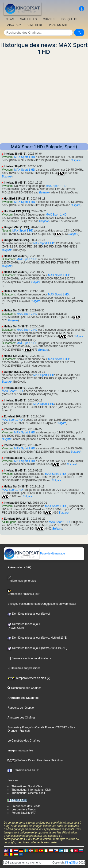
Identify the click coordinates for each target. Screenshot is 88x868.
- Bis (70, 727)
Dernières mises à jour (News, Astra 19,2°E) (37, 648)
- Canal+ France (43, 727)
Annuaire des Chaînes (21, 718)
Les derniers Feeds (24, 809)
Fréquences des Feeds (26, 806)
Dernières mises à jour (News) (29, 614)
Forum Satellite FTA (24, 813)
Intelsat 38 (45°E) (15, 154)
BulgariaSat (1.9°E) (16, 227)
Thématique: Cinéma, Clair (28, 793)
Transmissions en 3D (23, 770)
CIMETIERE (35, 25)
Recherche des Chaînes (24, 688)
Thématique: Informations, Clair (31, 790)
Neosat (6, 231)
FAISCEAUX (13, 25)
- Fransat (23, 731)
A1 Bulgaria (9, 522)
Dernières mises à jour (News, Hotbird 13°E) (38, 638)
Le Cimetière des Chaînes (24, 741)
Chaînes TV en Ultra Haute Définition (35, 760)
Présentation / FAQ (19, 567)
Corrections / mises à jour (23, 593)
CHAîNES (49, 19)
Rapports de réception (21, 708)
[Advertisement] (44, 99)
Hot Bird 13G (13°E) (17, 211)
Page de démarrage (34, 554)
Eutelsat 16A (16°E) (17, 416)
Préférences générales (22, 579)
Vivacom (7, 157)
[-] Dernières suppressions (24, 668)
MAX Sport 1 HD (25, 157)
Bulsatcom (8, 259)
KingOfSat (72, 863)
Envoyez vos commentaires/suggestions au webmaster (42, 604)
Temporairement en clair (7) (29, 678)
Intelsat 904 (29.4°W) (17, 503)
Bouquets (13, 727)
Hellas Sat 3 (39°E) (16, 256)
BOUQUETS (69, 19)
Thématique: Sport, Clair (27, 786)
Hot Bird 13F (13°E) (17, 199)
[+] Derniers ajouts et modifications (29, 658)
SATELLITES (28, 19)
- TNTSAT (60, 727)
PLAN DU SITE (59, 25)
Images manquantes (20, 750)
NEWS (10, 19)
